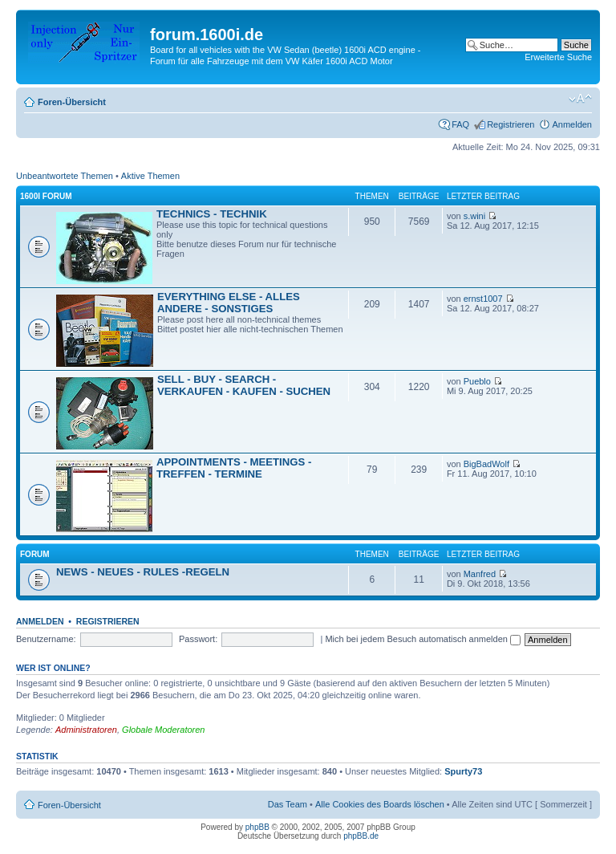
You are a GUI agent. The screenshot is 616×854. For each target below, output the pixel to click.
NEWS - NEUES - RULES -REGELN (143, 572)
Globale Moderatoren (163, 730)
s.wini (475, 216)
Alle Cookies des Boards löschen (380, 804)
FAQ (460, 124)
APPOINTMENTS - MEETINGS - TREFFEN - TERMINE (234, 468)
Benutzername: (46, 639)
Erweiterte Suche (558, 57)
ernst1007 (483, 299)
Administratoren (86, 730)
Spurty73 (463, 771)
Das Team (288, 804)
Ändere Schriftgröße (580, 99)
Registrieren (511, 124)
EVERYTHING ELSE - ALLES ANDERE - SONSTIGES (229, 303)
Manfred (480, 574)
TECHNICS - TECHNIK (212, 214)
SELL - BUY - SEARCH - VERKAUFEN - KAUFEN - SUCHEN (244, 385)
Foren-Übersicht (72, 102)
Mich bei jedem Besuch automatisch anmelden (423, 639)
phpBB (257, 827)
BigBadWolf (486, 464)
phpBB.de (361, 836)
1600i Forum (46, 196)
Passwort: (198, 639)
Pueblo (477, 381)
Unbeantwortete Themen (65, 176)
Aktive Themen (150, 176)
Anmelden (572, 124)
